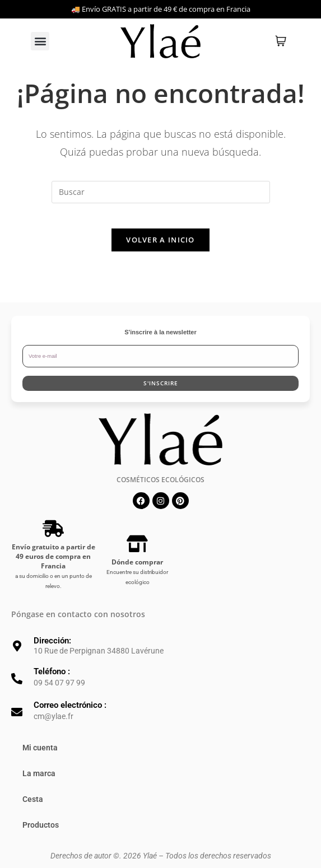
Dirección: (52, 649)
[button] (40, 41)
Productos (41, 834)
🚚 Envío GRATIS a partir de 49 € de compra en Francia (161, 9)
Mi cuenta (40, 757)
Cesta (33, 808)
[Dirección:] (17, 655)
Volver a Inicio (160, 249)
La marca (39, 782)
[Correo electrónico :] (17, 721)
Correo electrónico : (70, 714)
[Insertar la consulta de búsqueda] (161, 192)
